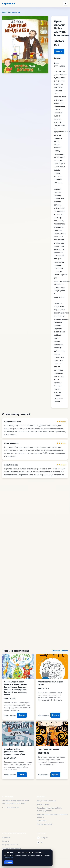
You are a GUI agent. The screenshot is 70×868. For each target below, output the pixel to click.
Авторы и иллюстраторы (46, 801)
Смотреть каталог (60, 651)
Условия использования (11, 848)
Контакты (6, 841)
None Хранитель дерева (49, 749)
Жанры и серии (43, 804)
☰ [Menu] (65, 4)
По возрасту (42, 821)
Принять (9, 862)
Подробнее (8, 858)
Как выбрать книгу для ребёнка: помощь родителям (49, 809)
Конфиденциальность (11, 845)
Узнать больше (10, 715)
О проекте (6, 838)
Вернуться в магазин (11, 12)
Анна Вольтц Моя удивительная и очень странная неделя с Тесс (15, 752)
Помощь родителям (45, 824)
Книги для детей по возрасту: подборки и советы (52, 816)
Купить (59, 51)
